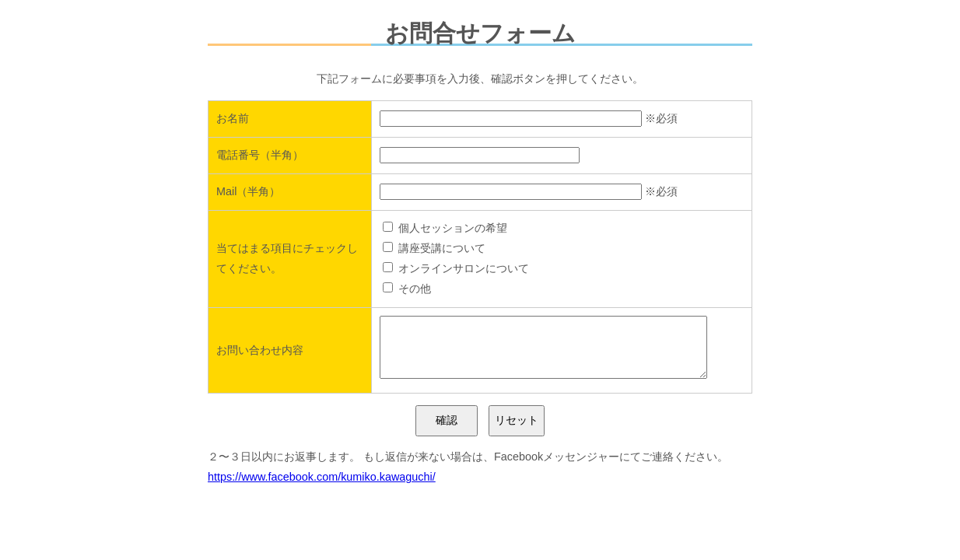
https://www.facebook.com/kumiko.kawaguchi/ (322, 488)
